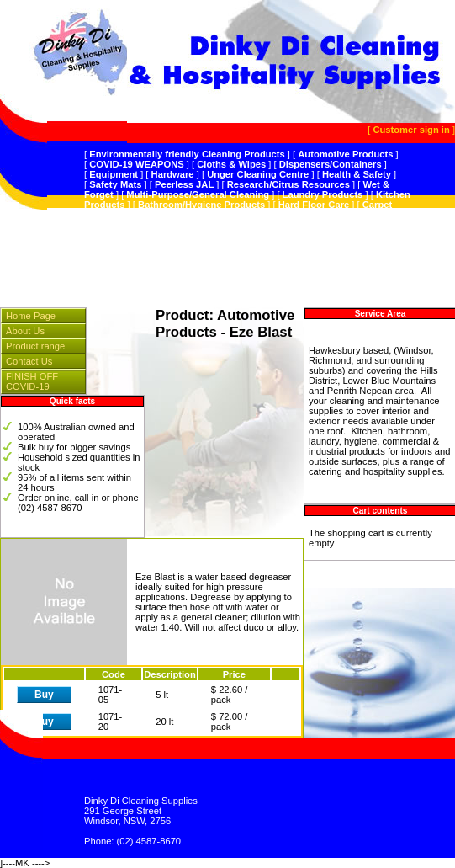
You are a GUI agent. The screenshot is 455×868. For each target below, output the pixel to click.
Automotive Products (345, 154)
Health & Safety (357, 174)
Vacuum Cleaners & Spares (179, 225)
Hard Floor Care (314, 205)
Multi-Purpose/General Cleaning (198, 194)
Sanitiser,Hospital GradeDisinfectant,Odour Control (233, 215)
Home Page (31, 316)
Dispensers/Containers (331, 164)
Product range (35, 346)
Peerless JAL (184, 184)
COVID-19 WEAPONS (137, 164)
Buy (44, 695)
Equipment (114, 174)
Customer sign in (411, 130)
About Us (25, 331)
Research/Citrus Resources (288, 184)
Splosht (326, 235)
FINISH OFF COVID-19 (32, 381)
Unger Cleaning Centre (258, 174)
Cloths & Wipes (231, 164)
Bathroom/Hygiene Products (201, 205)
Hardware (173, 174)
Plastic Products (259, 235)
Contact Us (29, 361)
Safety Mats (115, 184)
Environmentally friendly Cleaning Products (187, 154)
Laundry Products (323, 194)
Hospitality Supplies (298, 225)
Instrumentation (174, 235)
